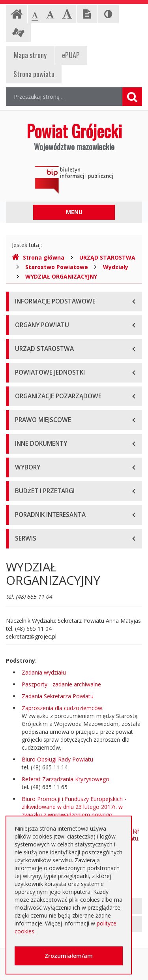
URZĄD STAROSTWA (107, 257)
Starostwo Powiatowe (57, 267)
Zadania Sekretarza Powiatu (58, 696)
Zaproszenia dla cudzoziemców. (63, 708)
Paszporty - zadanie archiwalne (61, 684)
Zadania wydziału (44, 672)
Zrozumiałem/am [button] (69, 956)
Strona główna (38, 257)
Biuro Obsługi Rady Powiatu (57, 759)
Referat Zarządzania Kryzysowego (66, 779)
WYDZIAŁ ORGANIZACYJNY (61, 276)
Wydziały (116, 267)
